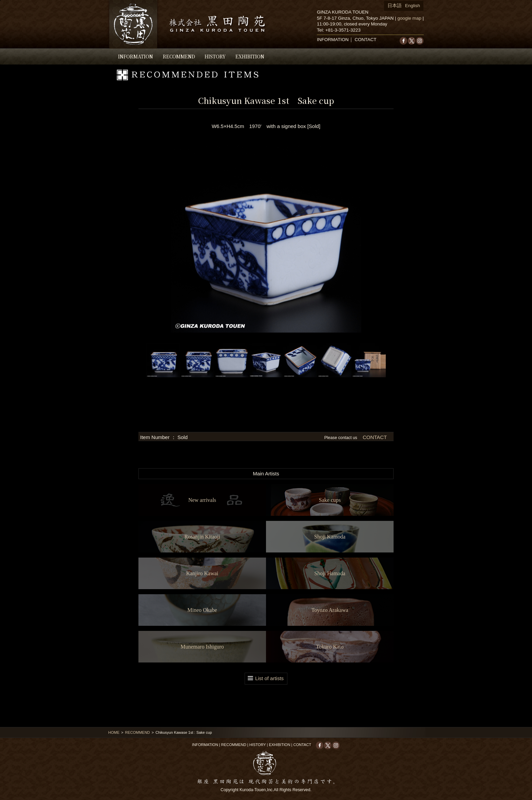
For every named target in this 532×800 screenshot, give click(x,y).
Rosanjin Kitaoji (202, 537)
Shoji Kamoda (330, 537)
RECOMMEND (179, 56)
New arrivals (202, 500)
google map (409, 18)
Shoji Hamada (330, 573)
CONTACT (365, 40)
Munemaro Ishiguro (202, 647)
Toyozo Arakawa (330, 610)
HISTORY (215, 56)
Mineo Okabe (202, 610)
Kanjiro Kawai (202, 573)
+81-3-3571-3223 (343, 30)
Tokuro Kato (330, 647)
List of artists (269, 678)
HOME (114, 732)
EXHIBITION (250, 56)
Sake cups (330, 500)
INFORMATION (136, 56)
